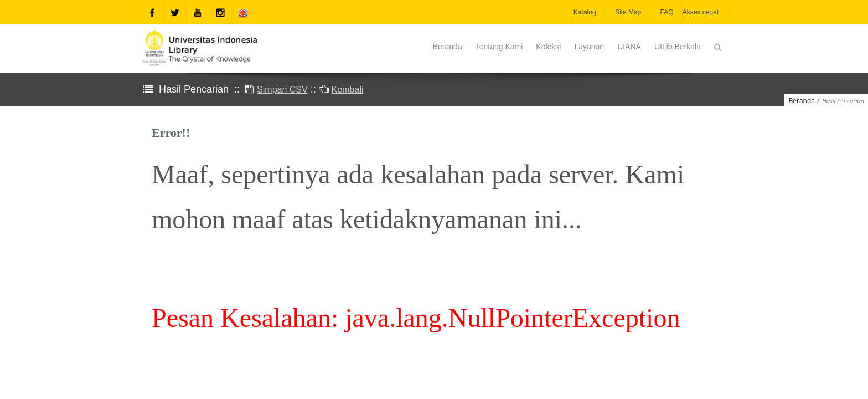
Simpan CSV (282, 89)
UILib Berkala (678, 47)
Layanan (589, 47)
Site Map (627, 12)
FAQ (666, 12)
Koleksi (548, 47)
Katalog (584, 12)
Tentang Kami (499, 47)
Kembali (348, 89)
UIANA (629, 47)
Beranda (448, 47)
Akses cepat (701, 12)
